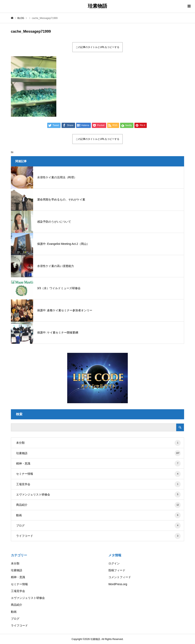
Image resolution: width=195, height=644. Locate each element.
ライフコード (99, 536)
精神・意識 (99, 463)
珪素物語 (97, 6)
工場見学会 (99, 484)
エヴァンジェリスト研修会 (99, 494)
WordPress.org (118, 584)
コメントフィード (120, 577)
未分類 (99, 443)
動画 (99, 515)
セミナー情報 (99, 474)
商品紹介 (99, 505)
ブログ (99, 526)
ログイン (114, 563)
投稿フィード (117, 570)
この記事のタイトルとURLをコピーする (97, 47)
